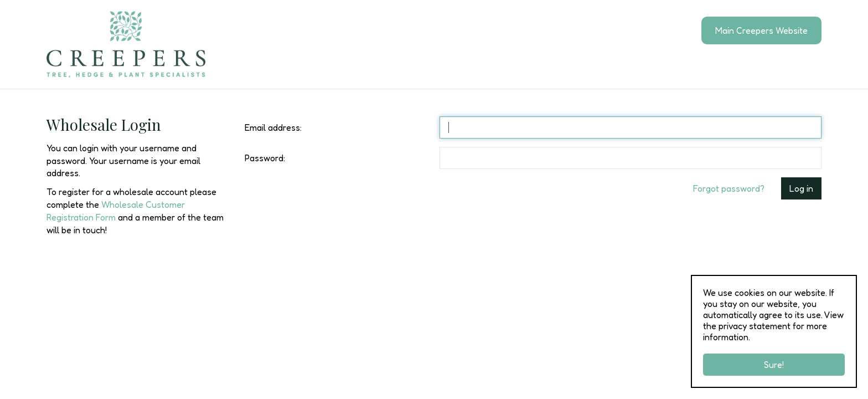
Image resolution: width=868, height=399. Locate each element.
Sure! (774, 365)
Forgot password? (729, 188)
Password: (265, 158)
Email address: (273, 127)
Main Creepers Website (761, 30)
